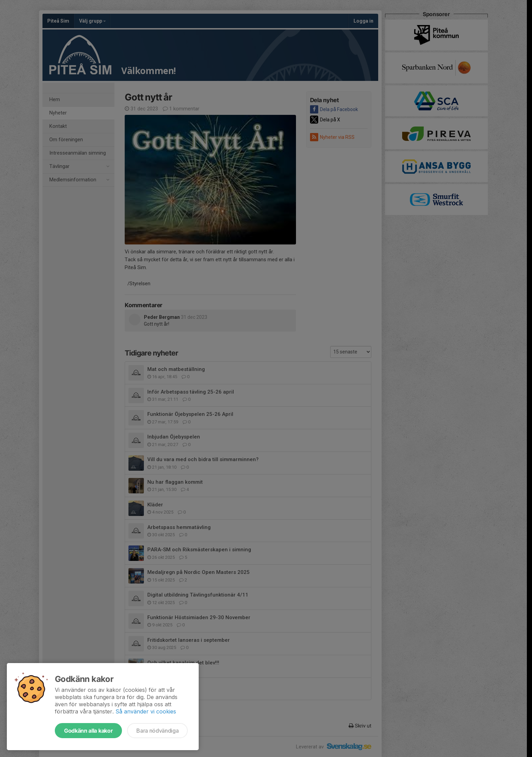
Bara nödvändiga (157, 731)
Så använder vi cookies (146, 711)
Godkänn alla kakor (88, 731)
